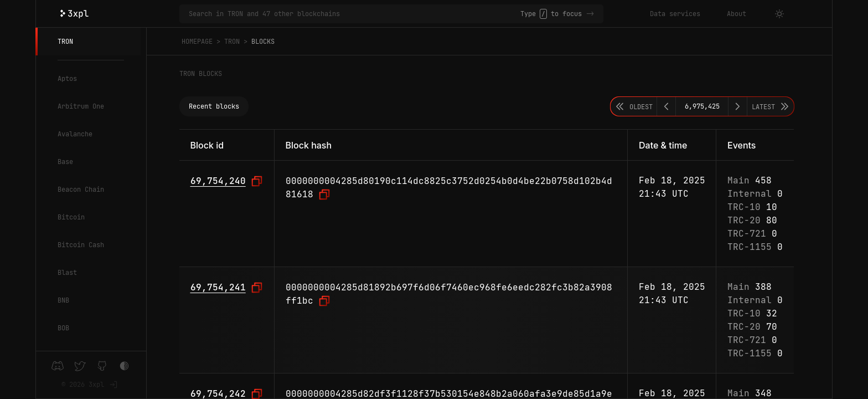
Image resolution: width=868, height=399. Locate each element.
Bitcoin (71, 217)
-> (590, 14)
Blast (67, 273)
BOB (63, 328)
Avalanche (75, 134)
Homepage (197, 42)
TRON (65, 42)
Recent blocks (214, 106)
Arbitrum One (81, 106)
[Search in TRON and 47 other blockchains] (355, 14)
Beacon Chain (81, 190)
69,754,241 (218, 287)
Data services (675, 14)
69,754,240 (218, 181)
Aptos (67, 79)
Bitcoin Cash (81, 245)
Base (65, 162)
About (737, 14)
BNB (63, 300)
